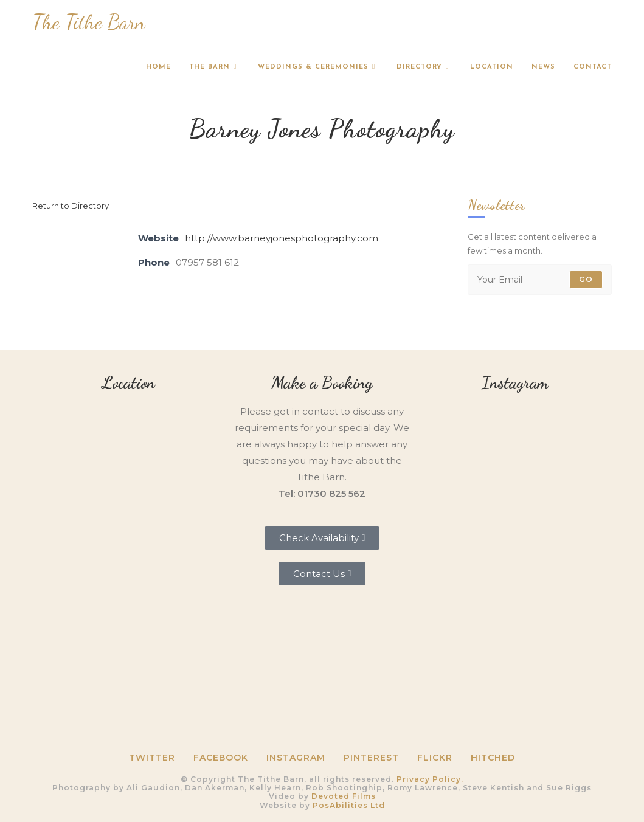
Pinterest (371, 758)
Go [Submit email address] (586, 279)
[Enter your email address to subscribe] (540, 280)
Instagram (296, 758)
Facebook (221, 758)
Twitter (152, 758)
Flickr (435, 758)
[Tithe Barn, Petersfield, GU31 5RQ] (129, 483)
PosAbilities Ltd (349, 805)
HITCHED (493, 758)
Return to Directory (71, 206)
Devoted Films (344, 796)
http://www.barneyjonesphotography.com (282, 238)
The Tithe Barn (89, 22)
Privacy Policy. (430, 779)
